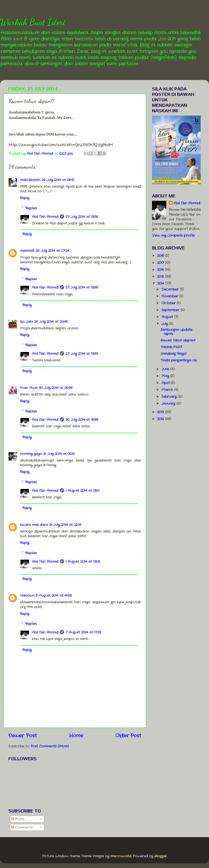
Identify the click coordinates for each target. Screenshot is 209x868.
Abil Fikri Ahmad (45, 217)
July (165, 324)
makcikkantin (30, 180)
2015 (161, 277)
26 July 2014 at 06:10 (58, 180)
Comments (22, 827)
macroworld (121, 856)
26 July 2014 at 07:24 (52, 251)
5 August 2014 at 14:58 (54, 596)
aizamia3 (27, 251)
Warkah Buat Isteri (33, 22)
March (168, 390)
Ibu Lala (26, 322)
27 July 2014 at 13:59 (82, 354)
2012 (161, 419)
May (166, 376)
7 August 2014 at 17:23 (83, 632)
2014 (161, 283)
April (166, 383)
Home (76, 736)
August (168, 317)
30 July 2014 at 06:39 (56, 388)
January (169, 404)
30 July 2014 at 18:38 (82, 420)
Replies (31, 208)
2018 (161, 256)
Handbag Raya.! (173, 354)
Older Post (128, 736)
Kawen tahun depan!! (178, 340)
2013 (161, 412)
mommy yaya (31, 454)
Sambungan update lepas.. (176, 332)
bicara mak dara (34, 525)
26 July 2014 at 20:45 (51, 322)
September (171, 310)
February (170, 397)
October (169, 303)
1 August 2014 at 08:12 (83, 562)
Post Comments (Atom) (50, 746)
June (166, 369)
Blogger (161, 856)
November (170, 296)
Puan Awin (29, 388)
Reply (25, 198)
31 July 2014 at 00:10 (59, 454)
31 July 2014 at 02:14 (65, 525)
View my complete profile (173, 235)
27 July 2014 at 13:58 (82, 287)
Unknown (27, 596)
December (171, 289)
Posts (18, 819)
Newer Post (23, 736)
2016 (161, 270)
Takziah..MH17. (171, 347)
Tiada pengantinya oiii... (179, 360)
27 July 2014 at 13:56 (82, 217)
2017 (161, 263)
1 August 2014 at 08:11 (82, 491)
